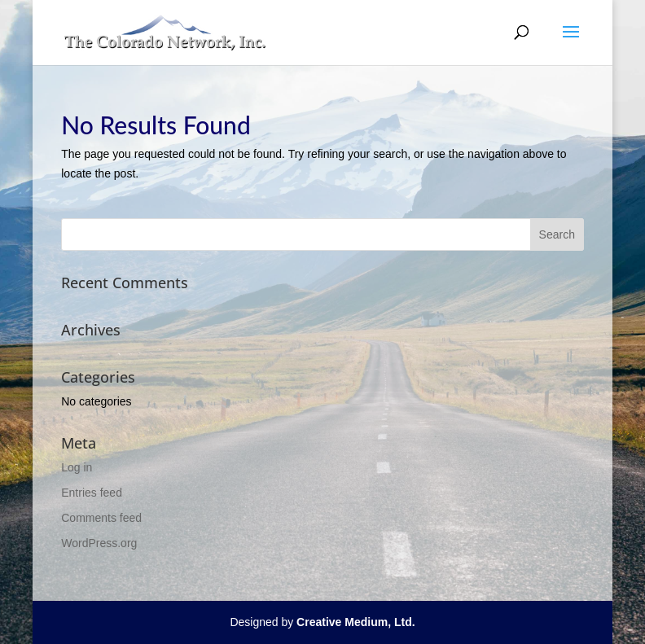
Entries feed (92, 493)
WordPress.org (99, 543)
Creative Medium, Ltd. (355, 622)
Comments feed (101, 518)
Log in (77, 467)
